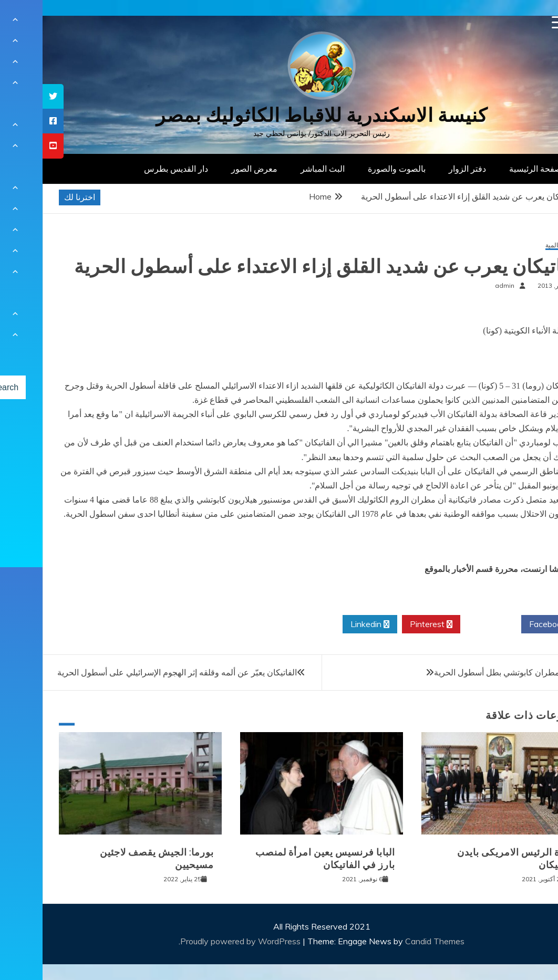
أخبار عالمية (518, 246)
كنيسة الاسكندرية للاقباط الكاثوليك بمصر (279, 115)
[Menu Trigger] (516, 22)
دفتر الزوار (425, 169)
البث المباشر (280, 169)
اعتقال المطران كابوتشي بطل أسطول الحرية (469, 672)
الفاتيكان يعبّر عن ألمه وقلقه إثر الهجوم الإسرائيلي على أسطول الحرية (135, 672)
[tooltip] (11, 96)
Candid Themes (392, 941)
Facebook (509, 624)
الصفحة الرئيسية (495, 169)
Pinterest (389, 624)
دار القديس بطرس (133, 169)
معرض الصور (212, 169)
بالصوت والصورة (354, 169)
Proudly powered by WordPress (199, 941)
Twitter (448, 624)
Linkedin (327, 624)
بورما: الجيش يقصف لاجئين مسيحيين (114, 858)
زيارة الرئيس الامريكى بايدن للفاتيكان (474, 858)
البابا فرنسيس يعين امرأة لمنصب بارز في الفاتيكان (283, 858)
